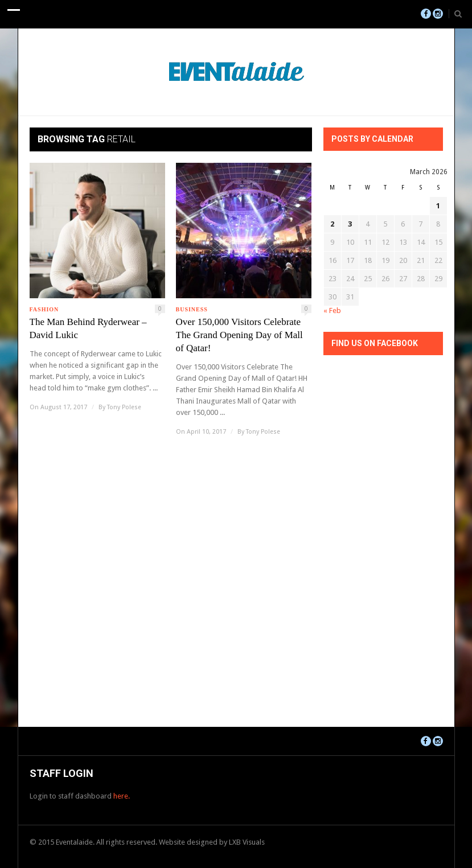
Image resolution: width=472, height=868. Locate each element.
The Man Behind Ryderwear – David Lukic (88, 328)
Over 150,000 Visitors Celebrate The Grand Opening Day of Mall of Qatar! (239, 335)
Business (192, 309)
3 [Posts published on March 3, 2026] (350, 224)
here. (122, 796)
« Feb (332, 310)
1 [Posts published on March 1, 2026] (438, 206)
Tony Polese (124, 407)
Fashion (44, 309)
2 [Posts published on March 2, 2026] (332, 224)
